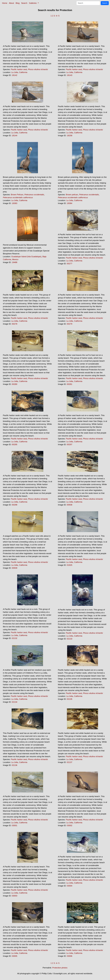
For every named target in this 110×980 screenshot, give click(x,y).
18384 (70, 203)
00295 (15, 444)
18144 (15, 136)
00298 (15, 505)
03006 (70, 956)
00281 (70, 384)
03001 (15, 825)
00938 (70, 505)
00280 (15, 384)
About (11, 3)
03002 (70, 825)
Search (24, 3)
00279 (70, 324)
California (23, 72)
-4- (57, 16)
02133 (70, 639)
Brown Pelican (17, 195)
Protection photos (60, 968)
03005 (15, 956)
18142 (15, 75)
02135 (70, 699)
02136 (15, 765)
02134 (15, 702)
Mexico (15, 259)
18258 (70, 136)
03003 (15, 896)
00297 (70, 444)
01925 (70, 565)
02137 (70, 762)
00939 (15, 568)
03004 (70, 886)
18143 (70, 75)
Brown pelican (72, 195)
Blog (18, 3)
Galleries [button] (33, 3)
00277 (70, 264)
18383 (15, 203)
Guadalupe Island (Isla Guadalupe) (26, 257)
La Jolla (15, 72)
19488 (15, 262)
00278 (15, 324)
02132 (15, 638)
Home (5, 3)
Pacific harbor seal (19, 69)
